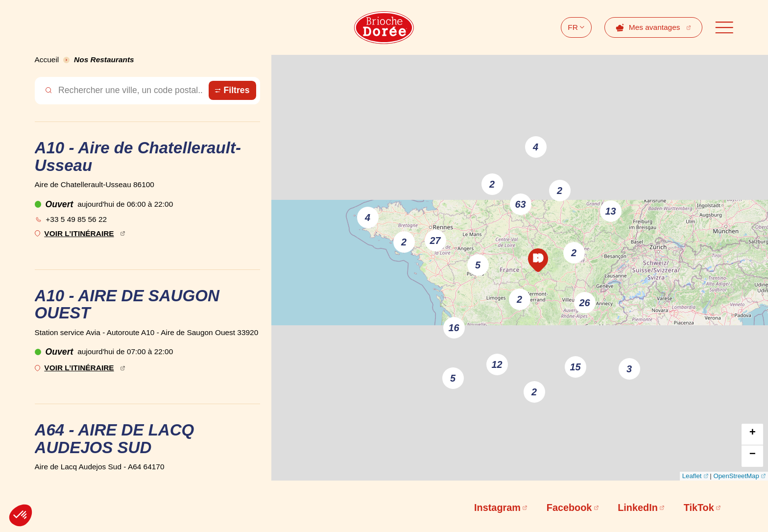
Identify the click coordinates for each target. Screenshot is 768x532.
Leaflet (692, 476)
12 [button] (497, 364)
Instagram (497, 508)
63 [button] (521, 204)
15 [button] (576, 367)
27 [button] (435, 241)
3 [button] (629, 369)
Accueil (47, 60)
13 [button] (611, 211)
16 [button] (454, 328)
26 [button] (585, 303)
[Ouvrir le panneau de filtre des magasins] (232, 90)
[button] (538, 260)
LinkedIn (638, 508)
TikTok (699, 508)
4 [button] (536, 147)
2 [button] (492, 184)
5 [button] (453, 378)
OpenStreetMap (736, 476)
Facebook (569, 508)
